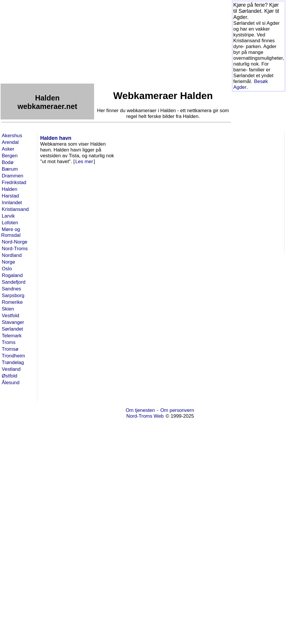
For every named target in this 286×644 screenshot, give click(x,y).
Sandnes (11, 289)
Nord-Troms (15, 249)
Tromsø (10, 349)
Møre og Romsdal (11, 232)
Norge (8, 262)
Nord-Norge (15, 242)
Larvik (8, 216)
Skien (8, 309)
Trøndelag (13, 362)
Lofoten (10, 223)
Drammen (13, 176)
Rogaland (12, 275)
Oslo (7, 269)
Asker (8, 149)
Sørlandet (12, 329)
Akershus (12, 136)
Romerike (12, 302)
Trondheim (13, 356)
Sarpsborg (13, 295)
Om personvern (177, 410)
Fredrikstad (14, 182)
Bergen (10, 156)
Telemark (12, 336)
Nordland (12, 255)
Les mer (84, 162)
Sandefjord (14, 282)
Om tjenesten (140, 410)
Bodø (8, 162)
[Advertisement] (89, 41)
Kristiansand (15, 209)
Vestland (11, 369)
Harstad (10, 196)
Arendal (10, 142)
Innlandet (12, 203)
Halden (9, 189)
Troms (9, 342)
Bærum (10, 169)
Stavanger (13, 322)
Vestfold (10, 316)
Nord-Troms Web (145, 416)
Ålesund (11, 383)
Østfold (9, 376)
